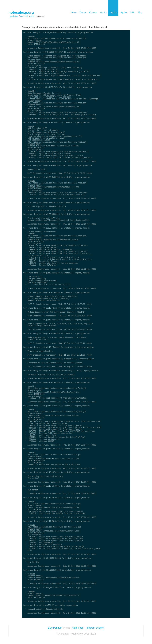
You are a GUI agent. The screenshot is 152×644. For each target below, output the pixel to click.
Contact (93, 12)
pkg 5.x (113, 12)
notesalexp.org (21, 12)
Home (74, 12)
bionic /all (24, 16)
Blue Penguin (55, 628)
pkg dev (124, 12)
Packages (14, 16)
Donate (83, 12)
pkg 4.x (103, 12)
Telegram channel (95, 628)
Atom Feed (78, 628)
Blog (140, 12)
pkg (32, 16)
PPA (132, 12)
